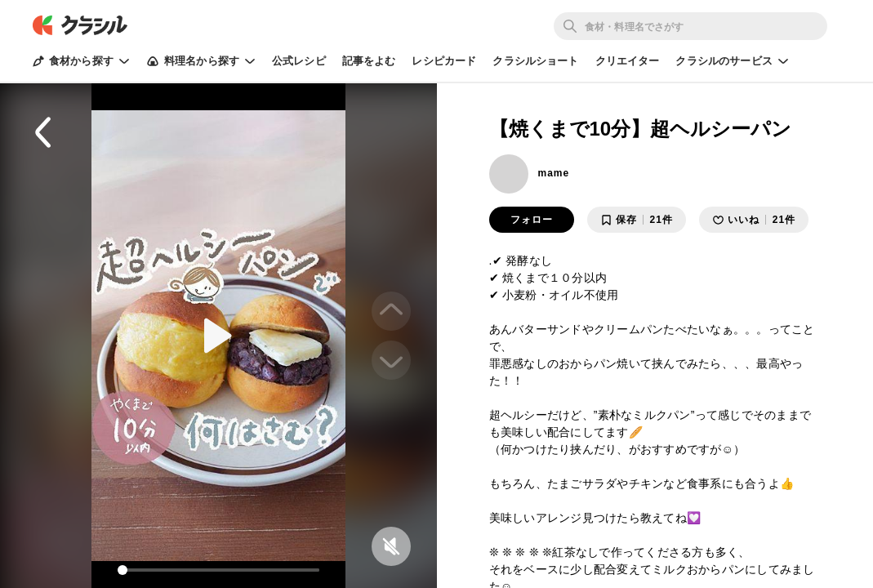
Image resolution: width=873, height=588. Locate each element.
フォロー (532, 220)
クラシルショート (535, 61)
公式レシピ (299, 61)
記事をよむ (369, 61)
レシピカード (444, 61)
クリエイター (628, 61)
